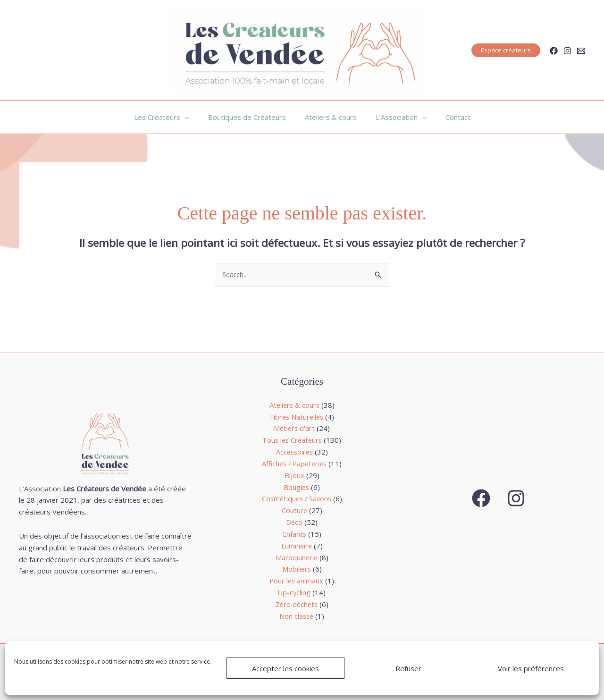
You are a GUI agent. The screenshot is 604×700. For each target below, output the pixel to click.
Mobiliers (297, 569)
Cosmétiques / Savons (296, 499)
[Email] (581, 51)
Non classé (297, 616)
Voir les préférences (531, 668)
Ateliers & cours (294, 405)
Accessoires (294, 452)
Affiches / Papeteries (294, 464)
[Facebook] (554, 51)
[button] (506, 50)
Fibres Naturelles (296, 417)
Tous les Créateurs (292, 440)
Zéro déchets (297, 604)
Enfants (294, 534)
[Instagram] (567, 51)
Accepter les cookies (285, 668)
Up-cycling (294, 592)
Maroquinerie (297, 557)
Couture (294, 510)
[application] (194, 117)
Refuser (408, 668)
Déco (294, 522)
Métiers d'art (294, 429)
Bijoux (294, 475)
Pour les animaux (297, 581)
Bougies (296, 487)
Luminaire (296, 546)
